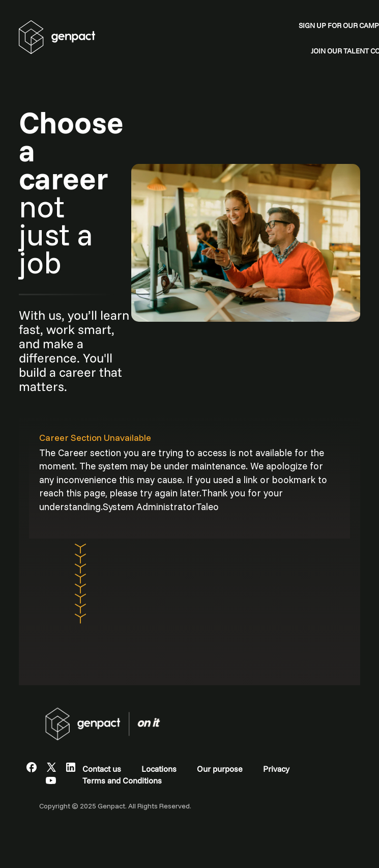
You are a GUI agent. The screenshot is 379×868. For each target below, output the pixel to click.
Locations (159, 769)
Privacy (276, 769)
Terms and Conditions (122, 780)
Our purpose (220, 769)
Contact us (102, 769)
